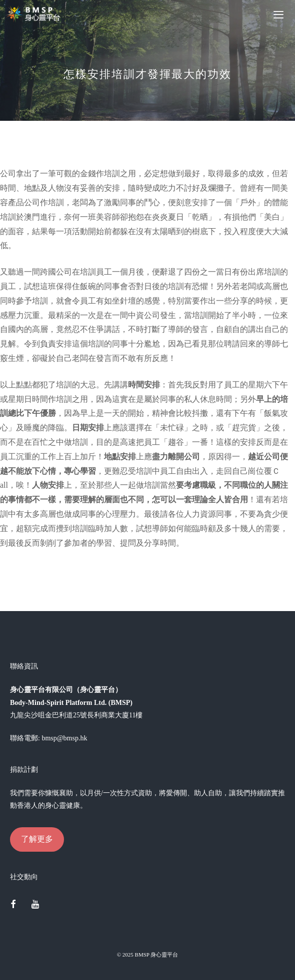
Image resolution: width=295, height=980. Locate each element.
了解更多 (37, 839)
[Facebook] (13, 905)
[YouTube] (35, 905)
